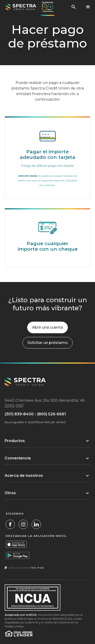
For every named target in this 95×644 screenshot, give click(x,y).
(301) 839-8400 (19, 414)
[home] (29, 7)
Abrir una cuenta (47, 327)
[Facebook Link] (10, 524)
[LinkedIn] (36, 524)
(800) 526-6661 (52, 414)
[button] (88, 7)
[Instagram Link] (23, 524)
